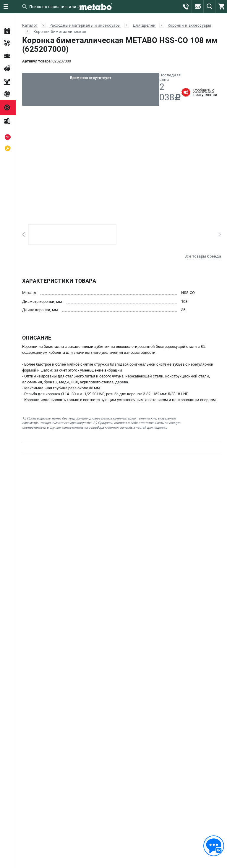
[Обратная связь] (214, 846)
